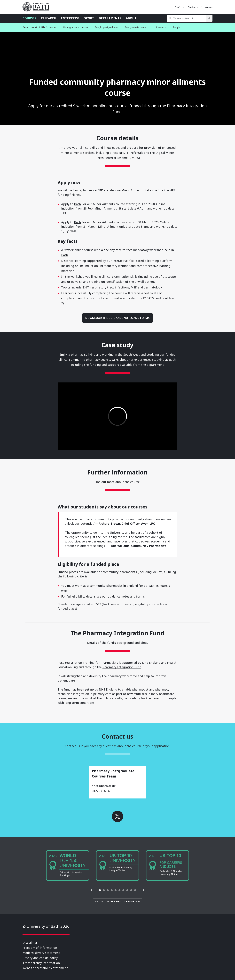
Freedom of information (40, 948)
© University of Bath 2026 (46, 926)
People (177, 27)
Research (48, 18)
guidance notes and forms (126, 597)
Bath (77, 204)
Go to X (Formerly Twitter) (117, 817)
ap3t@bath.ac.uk (104, 786)
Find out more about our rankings (117, 902)
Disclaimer (30, 943)
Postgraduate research (137, 27)
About (131, 18)
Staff (178, 7)
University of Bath (37, 7)
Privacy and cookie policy (40, 958)
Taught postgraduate (106, 27)
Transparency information (41, 963)
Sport (89, 18)
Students (193, 7)
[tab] (100, 891)
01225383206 (101, 791)
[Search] (209, 18)
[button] (92, 891)
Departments (110, 18)
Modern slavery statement (41, 953)
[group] (68, 866)
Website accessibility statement (45, 968)
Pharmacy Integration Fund (122, 667)
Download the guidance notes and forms (118, 318)
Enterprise (70, 18)
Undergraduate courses (76, 27)
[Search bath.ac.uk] (187, 18)
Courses (29, 18)
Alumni (209, 7)
